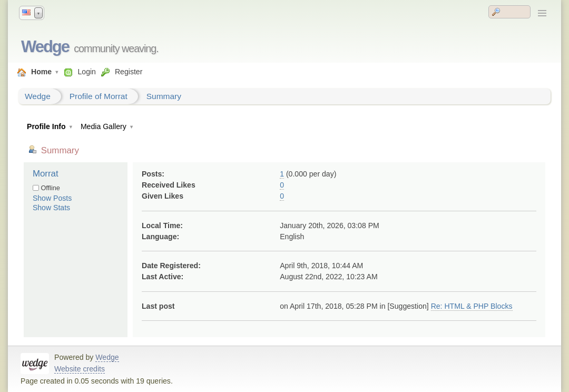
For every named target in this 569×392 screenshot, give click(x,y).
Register (129, 72)
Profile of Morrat (99, 96)
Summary (164, 96)
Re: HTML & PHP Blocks (472, 306)
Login (86, 72)
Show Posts (52, 198)
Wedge (45, 47)
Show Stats (51, 208)
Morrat (46, 174)
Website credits (80, 369)
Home (41, 72)
